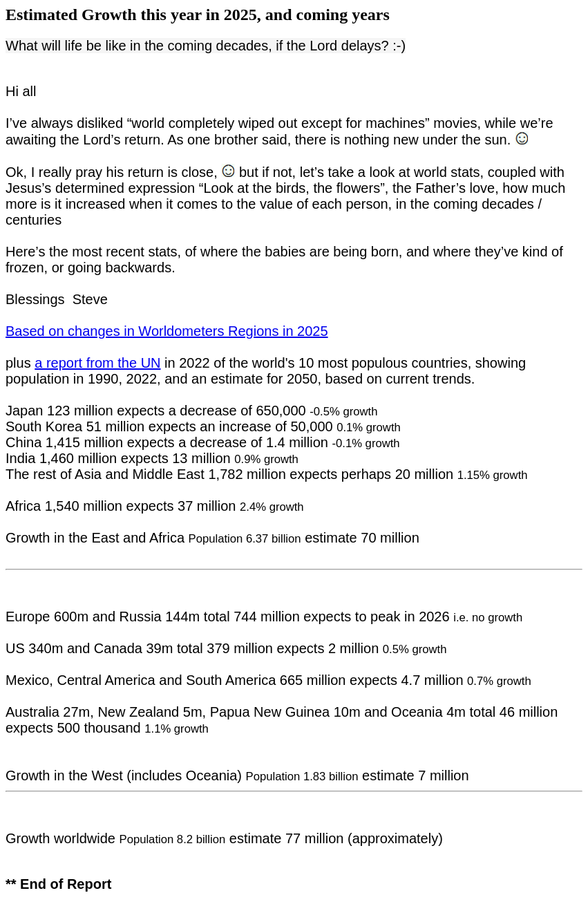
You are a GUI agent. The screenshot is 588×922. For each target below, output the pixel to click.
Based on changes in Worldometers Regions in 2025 (167, 331)
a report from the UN (97, 363)
